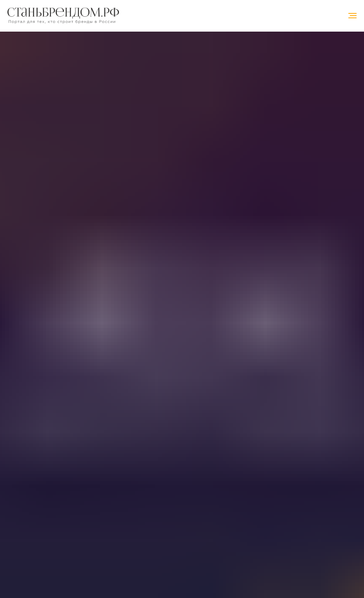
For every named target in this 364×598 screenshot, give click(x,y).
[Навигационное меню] (352, 16)
